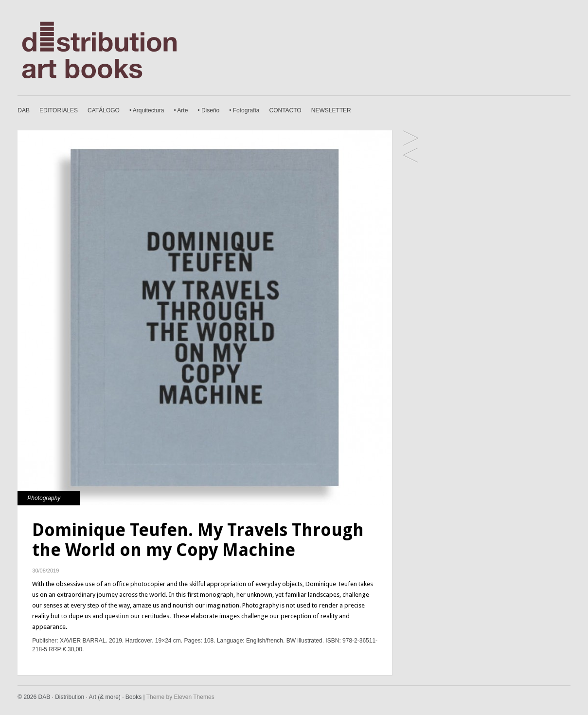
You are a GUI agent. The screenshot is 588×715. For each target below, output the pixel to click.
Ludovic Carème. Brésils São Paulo (411, 156)
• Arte (181, 110)
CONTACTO (285, 110)
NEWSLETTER (331, 110)
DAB (24, 110)
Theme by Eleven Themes (180, 697)
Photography (44, 498)
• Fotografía (244, 110)
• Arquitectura (147, 110)
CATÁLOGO (104, 110)
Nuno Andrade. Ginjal (411, 139)
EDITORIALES (59, 110)
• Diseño (208, 110)
